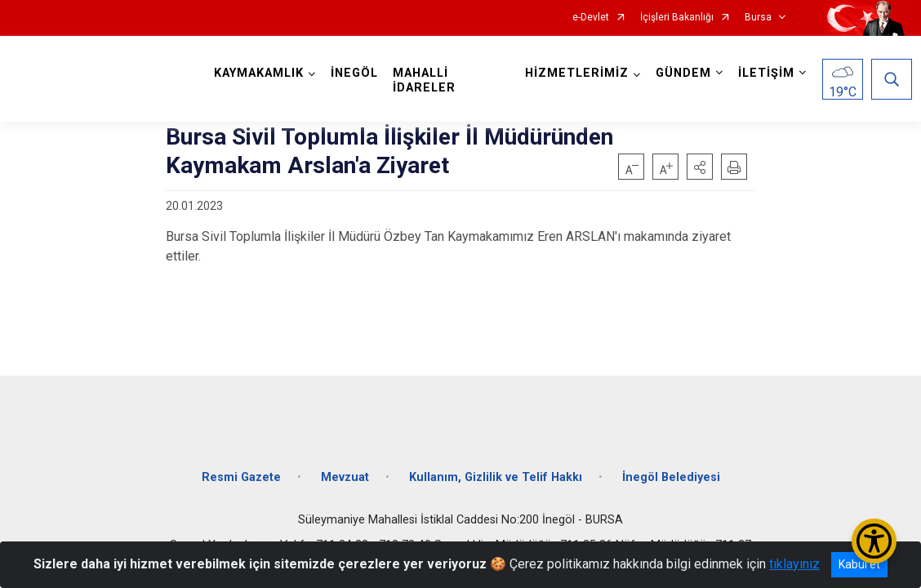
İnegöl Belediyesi (671, 468)
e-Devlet (591, 18)
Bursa (758, 18)
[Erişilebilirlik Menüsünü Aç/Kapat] (874, 541)
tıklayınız (794, 564)
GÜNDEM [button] (680, 73)
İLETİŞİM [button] (763, 73)
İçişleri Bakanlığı (677, 18)
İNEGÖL (358, 73)
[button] (700, 167)
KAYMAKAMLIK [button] (262, 73)
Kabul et (859, 564)
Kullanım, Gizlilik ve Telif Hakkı (496, 468)
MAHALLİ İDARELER (427, 80)
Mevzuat (345, 468)
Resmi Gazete (241, 468)
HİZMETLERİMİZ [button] (574, 73)
